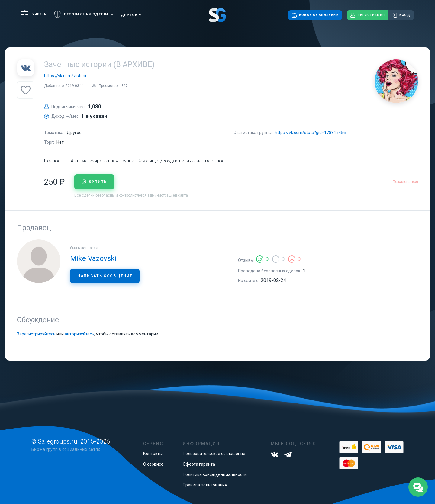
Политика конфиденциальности (215, 474)
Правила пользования (205, 485)
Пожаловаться (405, 182)
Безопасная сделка (81, 14)
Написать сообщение (105, 276)
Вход (401, 15)
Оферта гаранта (199, 464)
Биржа (34, 14)
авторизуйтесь (79, 334)
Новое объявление (315, 15)
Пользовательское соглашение (214, 454)
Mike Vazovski (93, 258)
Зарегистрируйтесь (36, 334)
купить (94, 182)
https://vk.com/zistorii (65, 76)
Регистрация (368, 15)
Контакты (153, 454)
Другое (129, 15)
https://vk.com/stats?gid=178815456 (310, 133)
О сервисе (153, 464)
